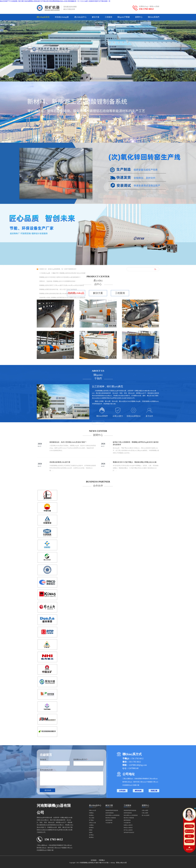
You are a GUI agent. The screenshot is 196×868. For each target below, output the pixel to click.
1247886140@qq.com (138, 765)
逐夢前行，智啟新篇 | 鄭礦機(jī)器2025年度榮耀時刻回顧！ (58, 281)
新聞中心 (139, 17)
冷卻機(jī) (91, 825)
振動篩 (91, 832)
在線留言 (189, 841)
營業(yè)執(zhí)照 (121, 863)
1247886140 (133, 768)
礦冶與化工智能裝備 (111, 818)
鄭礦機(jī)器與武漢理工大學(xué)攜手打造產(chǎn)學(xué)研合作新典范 (62, 285)
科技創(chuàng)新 (62, 17)
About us (98, 371)
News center (98, 431)
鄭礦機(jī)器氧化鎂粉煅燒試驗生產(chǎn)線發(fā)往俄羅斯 (58, 294)
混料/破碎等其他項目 (129, 832)
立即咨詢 (122, 791)
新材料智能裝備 (109, 813)
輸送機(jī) (91, 837)
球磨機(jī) (91, 813)
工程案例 (108, 17)
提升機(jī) (91, 835)
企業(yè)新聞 (145, 810)
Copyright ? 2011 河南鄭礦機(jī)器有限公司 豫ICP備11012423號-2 (89, 863)
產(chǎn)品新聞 (146, 815)
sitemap (113, 863)
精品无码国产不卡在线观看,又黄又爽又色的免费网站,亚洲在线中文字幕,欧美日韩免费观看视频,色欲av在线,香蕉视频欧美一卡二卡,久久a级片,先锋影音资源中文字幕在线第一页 (55, 1)
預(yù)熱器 (92, 818)
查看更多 (98, 423)
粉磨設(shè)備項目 (128, 825)
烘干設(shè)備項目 (128, 830)
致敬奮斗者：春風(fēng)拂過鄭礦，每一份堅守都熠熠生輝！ (58, 269)
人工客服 (189, 826)
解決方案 (96, 17)
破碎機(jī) (91, 828)
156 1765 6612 (146, 9)
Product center (98, 276)
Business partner (98, 482)
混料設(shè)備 (92, 823)
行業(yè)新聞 (145, 813)
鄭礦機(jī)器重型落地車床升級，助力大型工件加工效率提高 (58, 289)
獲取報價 (138, 791)
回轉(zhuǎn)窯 (92, 810)
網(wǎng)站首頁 (43, 17)
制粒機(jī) (91, 815)
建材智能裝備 (109, 820)
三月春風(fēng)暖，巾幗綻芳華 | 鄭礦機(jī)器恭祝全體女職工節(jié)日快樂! (63, 273)
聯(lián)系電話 (189, 832)
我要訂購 (154, 791)
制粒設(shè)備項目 (128, 828)
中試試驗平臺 (109, 823)
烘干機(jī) (91, 820)
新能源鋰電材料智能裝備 (112, 810)
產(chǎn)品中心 (80, 17)
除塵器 (91, 830)
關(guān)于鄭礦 (124, 17)
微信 (189, 836)
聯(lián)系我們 (154, 17)
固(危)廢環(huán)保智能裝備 (112, 815)
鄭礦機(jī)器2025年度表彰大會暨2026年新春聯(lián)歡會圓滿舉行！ (60, 277)
